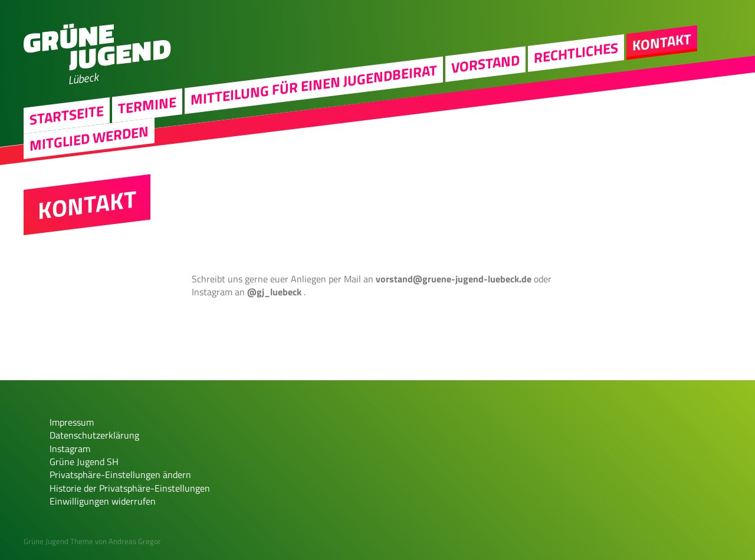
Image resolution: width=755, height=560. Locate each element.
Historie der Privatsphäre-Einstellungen (130, 488)
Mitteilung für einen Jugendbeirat (314, 85)
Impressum (72, 422)
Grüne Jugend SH (84, 462)
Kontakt (662, 42)
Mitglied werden (89, 138)
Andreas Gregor (135, 541)
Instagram (70, 449)
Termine (147, 105)
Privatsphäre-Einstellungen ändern (120, 475)
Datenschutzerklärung (94, 435)
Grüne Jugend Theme (58, 541)
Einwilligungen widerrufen (103, 501)
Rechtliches (576, 52)
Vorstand (485, 64)
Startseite (67, 115)
